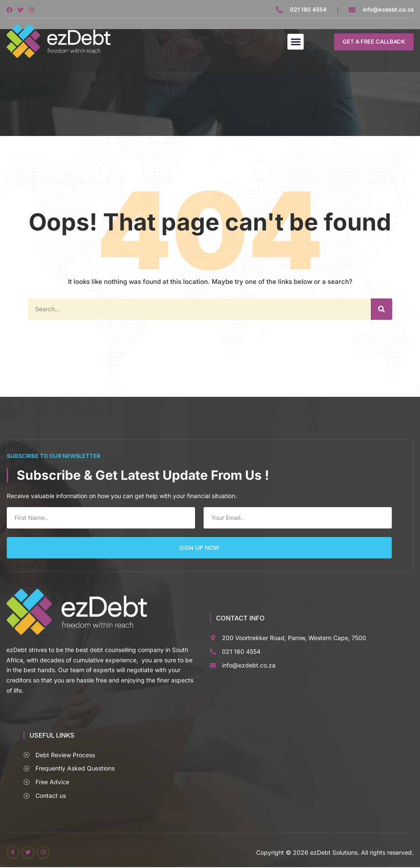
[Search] (382, 309)
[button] (296, 42)
